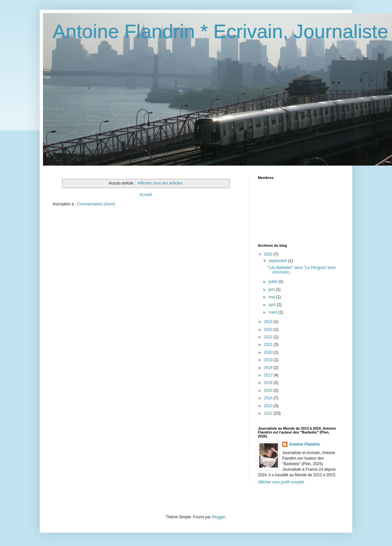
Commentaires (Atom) (96, 204)
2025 (269, 254)
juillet (274, 282)
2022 (269, 337)
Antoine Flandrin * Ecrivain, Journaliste (221, 31)
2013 (269, 406)
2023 (269, 330)
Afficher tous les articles (160, 183)
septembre (278, 261)
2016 (269, 383)
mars (273, 312)
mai (272, 297)
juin (272, 289)
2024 (269, 322)
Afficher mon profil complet (281, 482)
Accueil (146, 195)
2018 (269, 368)
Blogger (219, 517)
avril (273, 305)
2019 (269, 360)
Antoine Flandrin (304, 444)
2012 (269, 413)
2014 (269, 398)
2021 (269, 345)
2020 (269, 352)
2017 (269, 375)
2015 (269, 391)
